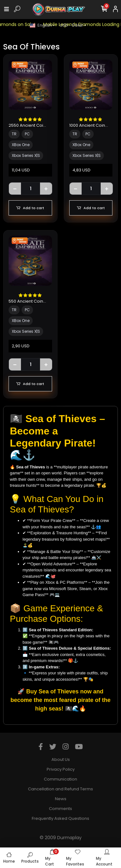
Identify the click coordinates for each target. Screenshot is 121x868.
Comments (60, 809)
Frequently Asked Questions (60, 818)
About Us (61, 759)
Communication (60, 779)
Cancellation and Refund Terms (60, 789)
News (61, 799)
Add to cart (30, 208)
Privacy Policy (61, 769)
